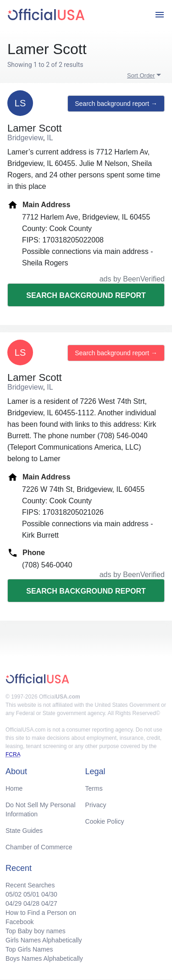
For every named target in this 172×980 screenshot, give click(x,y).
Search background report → (116, 104)
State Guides (24, 831)
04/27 (49, 903)
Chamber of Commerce (39, 847)
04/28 (31, 903)
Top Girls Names (29, 949)
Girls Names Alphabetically (44, 940)
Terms (94, 788)
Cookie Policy (105, 821)
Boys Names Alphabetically (44, 958)
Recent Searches (30, 885)
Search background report (86, 295)
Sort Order (141, 75)
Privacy (96, 805)
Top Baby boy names (36, 931)
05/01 (31, 894)
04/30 (49, 894)
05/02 (14, 894)
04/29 (14, 903)
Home (14, 788)
